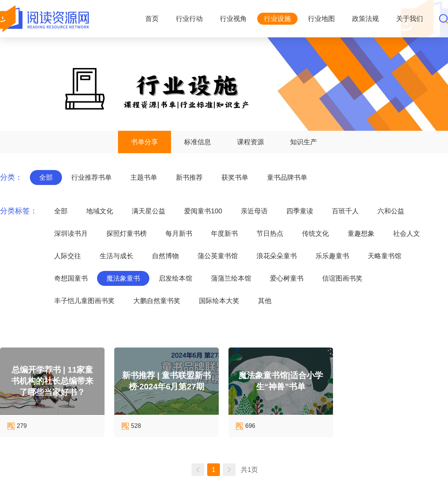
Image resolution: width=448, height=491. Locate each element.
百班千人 (345, 211)
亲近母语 (254, 211)
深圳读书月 (71, 234)
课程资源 (251, 142)
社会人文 (407, 234)
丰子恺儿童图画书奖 (84, 301)
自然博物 (165, 256)
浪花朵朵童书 (277, 256)
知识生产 (304, 142)
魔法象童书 (123, 278)
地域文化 (100, 211)
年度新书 (224, 234)
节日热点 (270, 234)
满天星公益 (149, 211)
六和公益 (391, 211)
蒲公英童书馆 (218, 256)
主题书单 (144, 177)
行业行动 (189, 19)
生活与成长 (116, 256)
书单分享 (144, 142)
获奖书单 (235, 177)
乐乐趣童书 (332, 256)
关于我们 (410, 19)
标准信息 (197, 142)
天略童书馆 (385, 256)
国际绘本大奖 (219, 301)
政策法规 (365, 19)
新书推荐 (189, 177)
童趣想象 (361, 234)
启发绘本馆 (175, 278)
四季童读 (300, 211)
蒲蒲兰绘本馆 (231, 278)
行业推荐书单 (91, 177)
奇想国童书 (71, 278)
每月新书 (179, 234)
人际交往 (68, 256)
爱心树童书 (287, 278)
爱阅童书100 (203, 211)
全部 (46, 177)
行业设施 (277, 19)
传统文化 (315, 234)
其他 (265, 301)
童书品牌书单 (287, 177)
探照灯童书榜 (127, 234)
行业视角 (233, 19)
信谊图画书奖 (342, 278)
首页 (152, 19)
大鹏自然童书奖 (157, 301)
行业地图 (321, 19)
